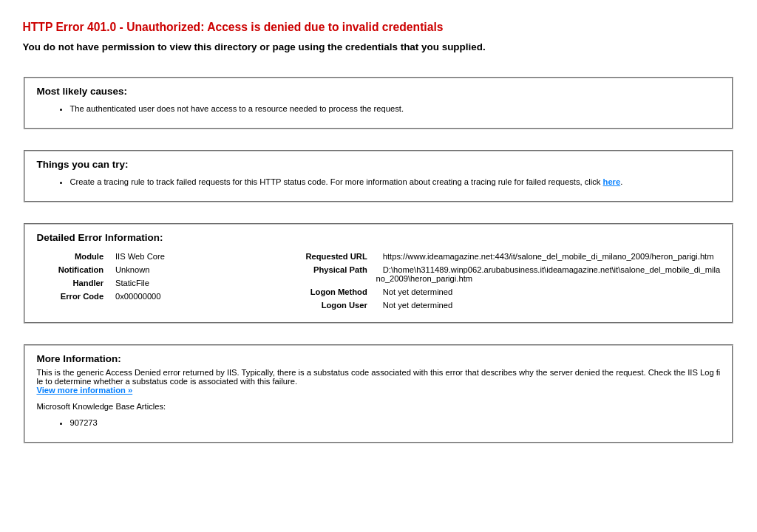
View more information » (84, 390)
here (612, 182)
